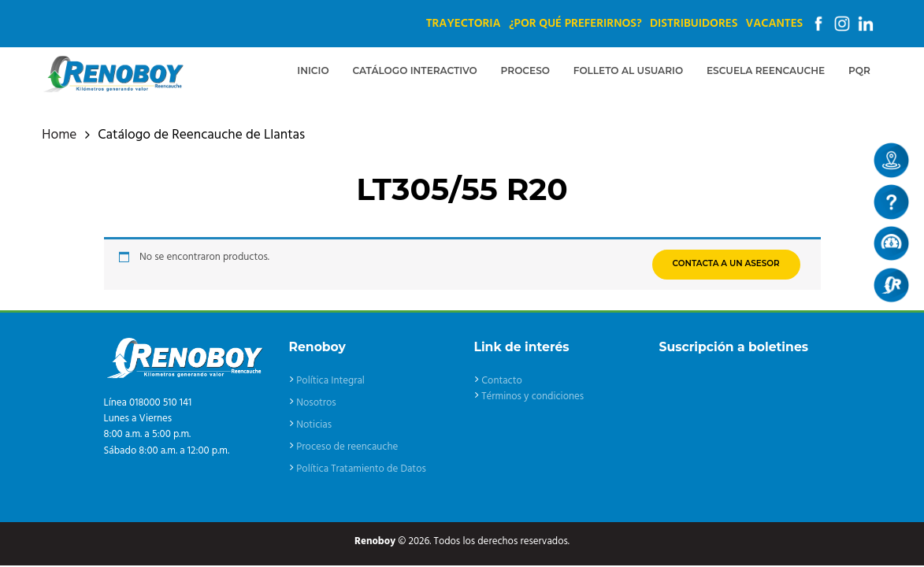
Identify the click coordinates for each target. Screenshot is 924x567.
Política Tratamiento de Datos (361, 469)
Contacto (502, 381)
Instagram (842, 24)
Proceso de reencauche (347, 447)
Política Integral (330, 381)
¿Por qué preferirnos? (575, 24)
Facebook (818, 24)
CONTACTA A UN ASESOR (726, 263)
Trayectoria (464, 24)
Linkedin (866, 24)
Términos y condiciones (533, 397)
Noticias (314, 425)
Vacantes (774, 24)
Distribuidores (694, 24)
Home (59, 135)
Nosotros (316, 403)
